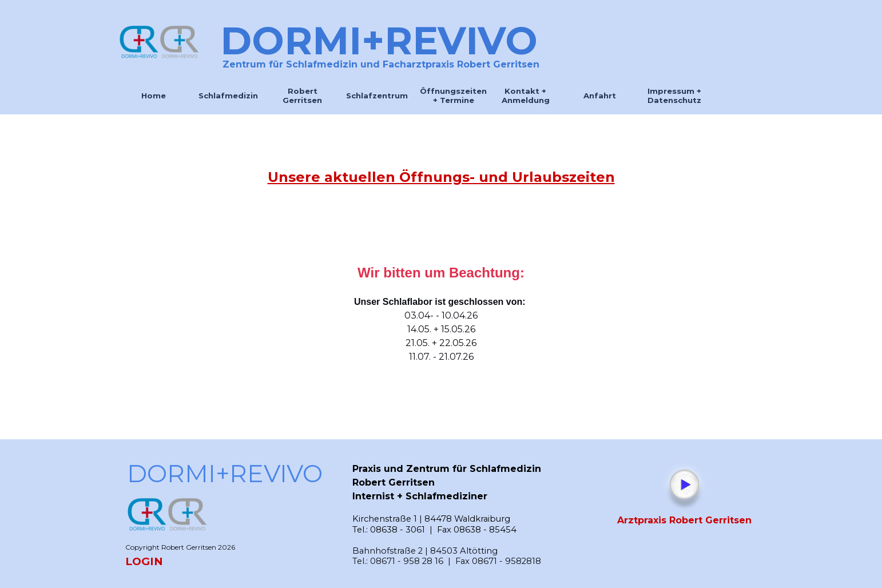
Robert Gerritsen (302, 96)
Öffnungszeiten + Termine (453, 96)
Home (154, 96)
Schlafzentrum (377, 96)
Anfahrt (600, 96)
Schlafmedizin (228, 96)
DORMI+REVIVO (379, 41)
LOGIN (144, 561)
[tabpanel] (441, 177)
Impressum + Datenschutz (674, 96)
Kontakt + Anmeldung (526, 96)
